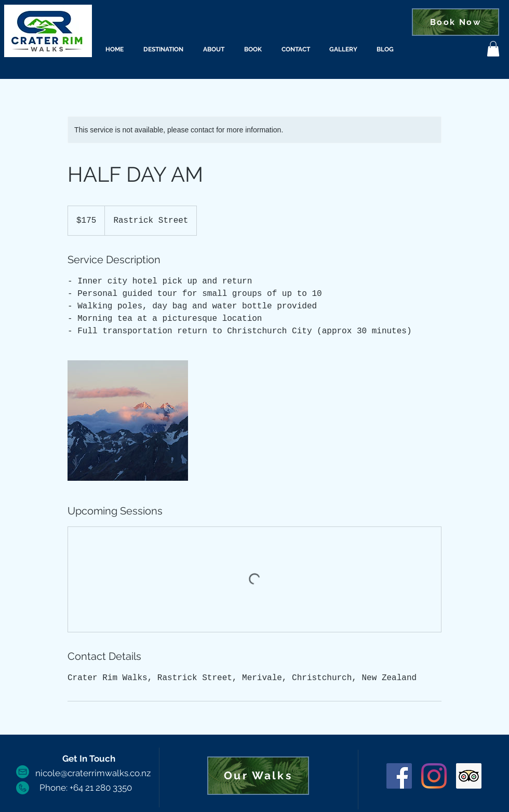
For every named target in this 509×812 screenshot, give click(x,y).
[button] (493, 49)
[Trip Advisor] (469, 776)
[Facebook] (399, 776)
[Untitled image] (128, 421)
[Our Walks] (258, 776)
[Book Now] (456, 22)
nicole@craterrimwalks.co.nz (93, 773)
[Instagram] (434, 776)
